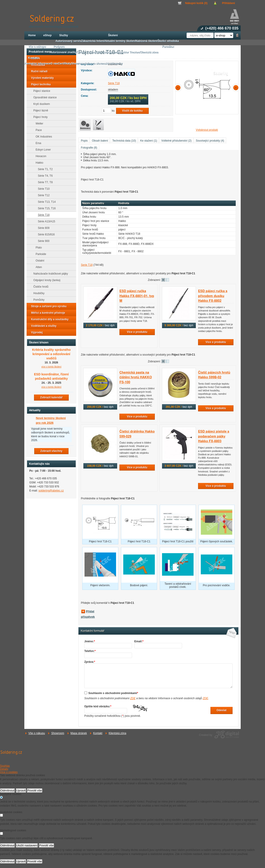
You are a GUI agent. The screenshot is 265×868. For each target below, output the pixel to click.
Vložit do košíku (132, 111)
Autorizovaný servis (68, 41)
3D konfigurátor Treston (124, 52)
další (235, 88)
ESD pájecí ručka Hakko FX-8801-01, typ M (137, 296)
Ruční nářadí (38, 71)
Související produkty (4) (210, 141)
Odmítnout (7, 790)
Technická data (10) (124, 141)
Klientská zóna (117, 733)
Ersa (37, 143)
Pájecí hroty (39, 117)
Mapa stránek (79, 733)
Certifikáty (65, 63)
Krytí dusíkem (40, 104)
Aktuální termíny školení (120, 41)
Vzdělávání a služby (42, 326)
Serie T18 (87, 265)
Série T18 (114, 83)
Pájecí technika (40, 84)
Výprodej (35, 332)
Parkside (40, 254)
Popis (84, 141)
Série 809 (42, 228)
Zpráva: (90, 662)
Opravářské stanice (44, 97)
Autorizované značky (63, 52)
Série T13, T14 (45, 202)
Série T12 (42, 195)
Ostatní (39, 261)
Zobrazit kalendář (51, 397)
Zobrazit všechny (51, 451)
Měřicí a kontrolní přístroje (47, 313)
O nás (54, 63)
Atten (37, 267)
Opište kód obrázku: (98, 706)
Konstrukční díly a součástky (48, 319)
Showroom (58, 733)
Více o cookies (9, 772)
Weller (38, 124)
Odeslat (222, 710)
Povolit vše (34, 790)
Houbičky (38, 293)
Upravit (21, 790)
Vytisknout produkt (207, 130)
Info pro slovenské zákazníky (104, 63)
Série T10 (42, 189)
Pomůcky (38, 300)
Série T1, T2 (44, 169)
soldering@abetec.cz (51, 491)
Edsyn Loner (42, 150)
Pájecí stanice (40, 91)
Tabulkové (167, 280)
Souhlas (5, 766)
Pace (37, 130)
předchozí (179, 88)
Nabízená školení (147, 41)
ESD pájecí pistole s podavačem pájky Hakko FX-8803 (214, 436)
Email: (139, 641)
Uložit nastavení (27, 845)
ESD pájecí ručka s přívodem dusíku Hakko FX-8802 (213, 296)
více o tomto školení (51, 367)
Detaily (4, 769)
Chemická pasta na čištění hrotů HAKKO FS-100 (136, 377)
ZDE (133, 698)
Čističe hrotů (40, 287)
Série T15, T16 (45, 208)
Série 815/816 (45, 234)
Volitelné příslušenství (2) (176, 141)
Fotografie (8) (89, 148)
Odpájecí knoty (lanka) (46, 280)
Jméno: (90, 641)
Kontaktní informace (37, 63)
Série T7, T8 (44, 182)
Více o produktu (137, 332)
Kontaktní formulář (93, 631)
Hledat (237, 35)
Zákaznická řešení (93, 41)
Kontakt (98, 733)
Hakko (38, 163)
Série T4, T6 (44, 176)
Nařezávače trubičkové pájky (49, 274)
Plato (37, 248)
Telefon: (90, 651)
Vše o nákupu (37, 733)
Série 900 (42, 241)
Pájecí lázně (39, 110)
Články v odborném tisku (93, 52)
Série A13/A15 (45, 221)
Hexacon (40, 156)
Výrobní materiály (41, 78)
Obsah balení (100, 141)
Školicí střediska (168, 41)
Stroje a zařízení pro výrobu (47, 306)
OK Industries (42, 137)
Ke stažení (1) (149, 141)
